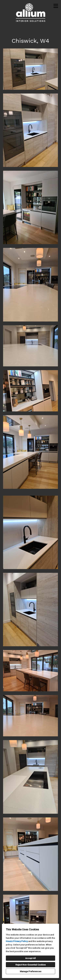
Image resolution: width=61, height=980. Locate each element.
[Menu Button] (56, 6)
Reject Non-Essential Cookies (31, 965)
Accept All (30, 958)
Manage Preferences (31, 971)
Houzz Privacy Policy (17, 941)
